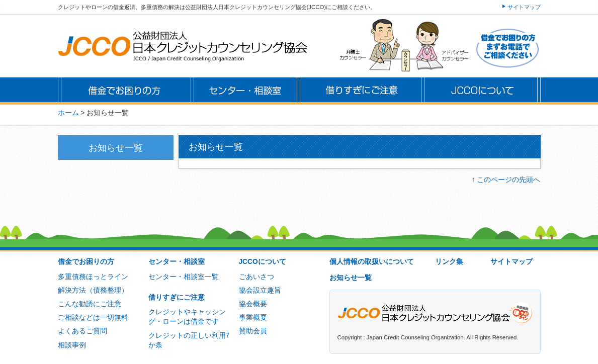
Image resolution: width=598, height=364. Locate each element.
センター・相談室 (177, 262)
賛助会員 (253, 331)
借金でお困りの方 (86, 262)
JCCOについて (263, 262)
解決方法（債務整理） (93, 290)
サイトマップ (524, 7)
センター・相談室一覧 (184, 277)
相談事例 (72, 345)
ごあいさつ (257, 277)
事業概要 (253, 317)
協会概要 (253, 304)
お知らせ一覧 (351, 278)
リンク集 (449, 262)
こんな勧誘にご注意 (90, 304)
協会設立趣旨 (260, 290)
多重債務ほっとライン (93, 277)
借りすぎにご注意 (177, 297)
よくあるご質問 (82, 331)
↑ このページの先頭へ (506, 180)
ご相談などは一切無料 (93, 317)
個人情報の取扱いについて (372, 262)
